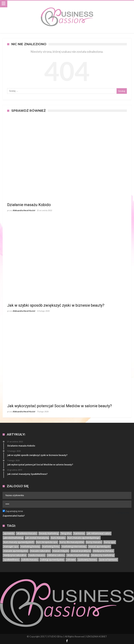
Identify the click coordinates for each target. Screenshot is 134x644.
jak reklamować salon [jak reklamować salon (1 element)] (99, 533)
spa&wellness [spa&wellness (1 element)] (11, 559)
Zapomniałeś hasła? (14, 516)
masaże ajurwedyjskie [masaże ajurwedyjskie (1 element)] (16, 551)
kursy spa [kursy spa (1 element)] (110, 542)
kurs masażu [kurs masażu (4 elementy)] (58, 538)
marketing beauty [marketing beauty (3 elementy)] (30, 546)
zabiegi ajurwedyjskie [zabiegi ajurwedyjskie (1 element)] (52, 559)
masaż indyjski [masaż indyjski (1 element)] (61, 551)
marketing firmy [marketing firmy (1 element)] (51, 546)
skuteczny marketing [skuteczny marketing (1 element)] (103, 555)
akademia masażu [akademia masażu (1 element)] (27, 533)
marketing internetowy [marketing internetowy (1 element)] (74, 546)
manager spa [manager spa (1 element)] (11, 546)
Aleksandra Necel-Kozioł (24, 210)
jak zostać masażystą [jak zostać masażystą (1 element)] (37, 538)
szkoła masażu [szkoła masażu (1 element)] (30, 559)
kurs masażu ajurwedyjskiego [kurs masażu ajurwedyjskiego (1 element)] (84, 538)
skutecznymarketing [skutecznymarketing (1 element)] (78, 555)
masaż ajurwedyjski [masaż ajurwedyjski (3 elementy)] (99, 546)
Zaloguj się (122, 513)
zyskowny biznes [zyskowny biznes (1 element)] (87, 559)
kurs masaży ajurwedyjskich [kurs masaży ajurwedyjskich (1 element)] (19, 542)
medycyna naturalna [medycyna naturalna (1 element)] (15, 555)
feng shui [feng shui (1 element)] (66, 533)
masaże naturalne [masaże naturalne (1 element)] (40, 551)
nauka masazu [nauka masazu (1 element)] (37, 555)
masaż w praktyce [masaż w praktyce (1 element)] (81, 551)
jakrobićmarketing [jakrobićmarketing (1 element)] (13, 538)
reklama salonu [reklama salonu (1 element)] (56, 555)
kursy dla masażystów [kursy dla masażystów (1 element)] (72, 542)
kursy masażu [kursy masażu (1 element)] (94, 542)
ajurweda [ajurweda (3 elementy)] (9, 533)
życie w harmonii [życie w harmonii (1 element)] (108, 559)
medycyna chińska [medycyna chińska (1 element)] (103, 551)
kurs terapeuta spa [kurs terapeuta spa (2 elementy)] (47, 542)
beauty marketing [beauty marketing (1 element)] (49, 533)
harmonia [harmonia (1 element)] (79, 533)
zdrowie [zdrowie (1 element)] (71, 559)
